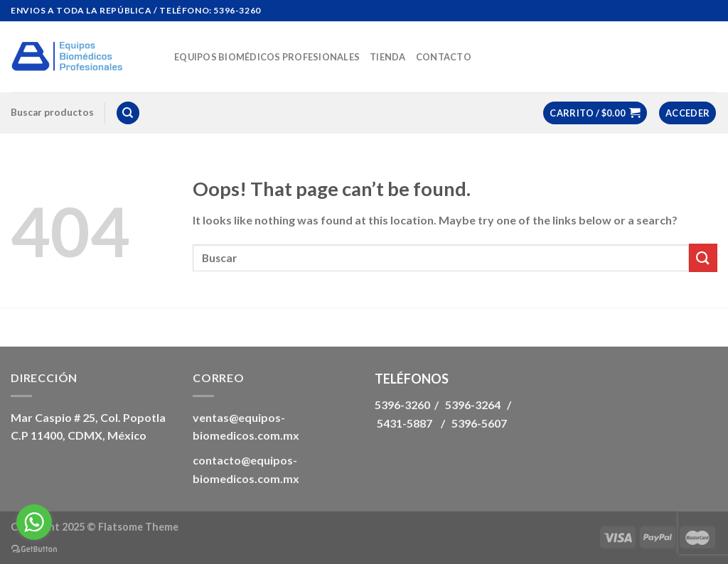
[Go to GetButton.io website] (34, 549)
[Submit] (703, 257)
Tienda (388, 57)
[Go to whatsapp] (34, 522)
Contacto (444, 57)
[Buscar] (128, 113)
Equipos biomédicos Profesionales (267, 57)
